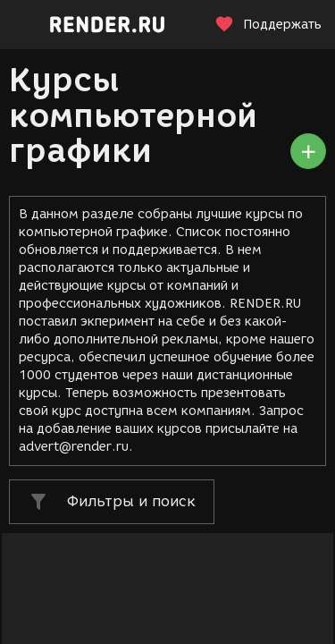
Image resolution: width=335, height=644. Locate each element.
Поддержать (268, 25)
